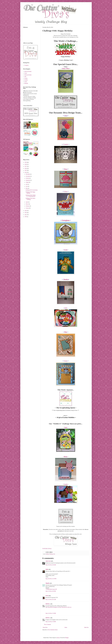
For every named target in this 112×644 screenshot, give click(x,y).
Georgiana (65, 220)
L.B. (66, 308)
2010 (26, 217)
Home (66, 627)
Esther (66, 192)
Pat (66, 332)
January (28, 208)
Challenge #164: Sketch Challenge (30, 199)
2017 (26, 166)
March (27, 204)
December (28, 174)
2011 (26, 215)
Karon (47, 596)
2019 (26, 162)
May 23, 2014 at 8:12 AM (51, 599)
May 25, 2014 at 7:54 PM (51, 622)
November (28, 176)
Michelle (26, 83)
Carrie (66, 484)
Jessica (66, 279)
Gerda (66, 250)
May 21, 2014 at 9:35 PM (51, 591)
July (27, 184)
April (27, 202)
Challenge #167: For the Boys (32, 190)
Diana (66, 169)
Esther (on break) (28, 71)
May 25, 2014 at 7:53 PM (51, 613)
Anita (66, 116)
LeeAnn (26, 80)
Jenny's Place (66, 69)
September (28, 180)
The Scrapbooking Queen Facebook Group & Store (66, 410)
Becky (66, 457)
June (27, 186)
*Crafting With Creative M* (51, 589)
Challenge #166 (52, 554)
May (27, 188)
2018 (26, 164)
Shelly (66, 361)
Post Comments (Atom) (53, 630)
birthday (47, 554)
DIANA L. (48, 604)
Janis (66, 427)
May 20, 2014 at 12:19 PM (51, 579)
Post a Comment (48, 624)
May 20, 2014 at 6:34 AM (51, 565)
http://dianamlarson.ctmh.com (65, 607)
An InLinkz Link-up (47, 548)
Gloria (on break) (28, 75)
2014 (26, 172)
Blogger (67, 638)
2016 (26, 168)
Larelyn (26, 78)
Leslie (26, 82)
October (28, 178)
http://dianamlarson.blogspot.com (52, 607)
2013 (26, 211)
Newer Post (45, 627)
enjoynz (58, 638)
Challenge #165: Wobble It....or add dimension (31, 196)
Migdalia (48, 583)
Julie (25, 77)
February (28, 206)
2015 (26, 170)
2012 (26, 213)
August (27, 182)
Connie (66, 144)
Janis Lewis (48, 561)
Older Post (86, 627)
